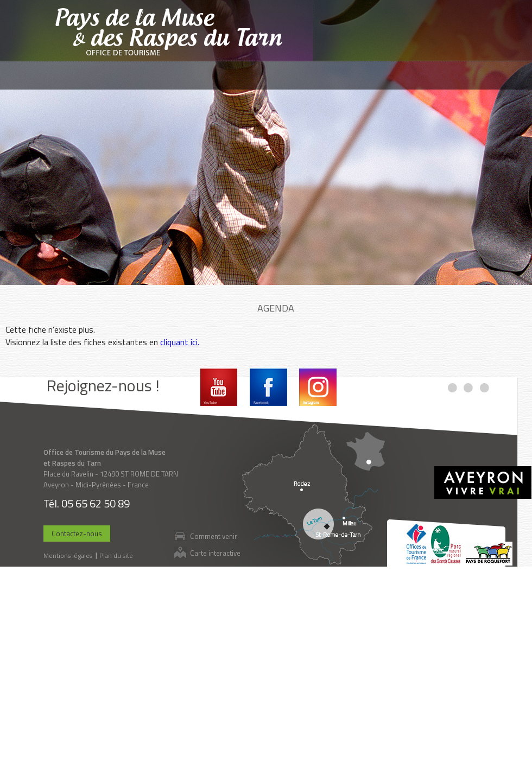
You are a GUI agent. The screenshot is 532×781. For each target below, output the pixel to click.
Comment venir (214, 536)
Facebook (268, 387)
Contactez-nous (77, 534)
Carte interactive (215, 553)
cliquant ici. (180, 342)
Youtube (219, 387)
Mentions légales (68, 555)
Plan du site (116, 555)
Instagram (318, 387)
